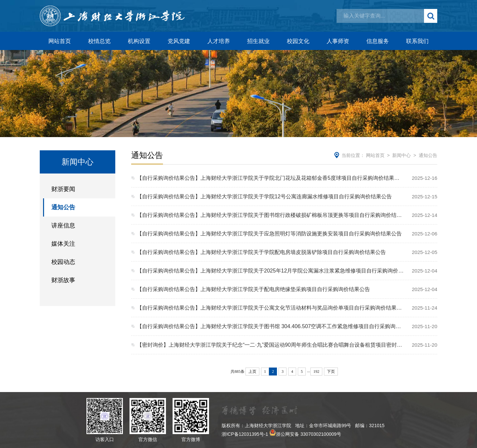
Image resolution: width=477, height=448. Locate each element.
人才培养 (219, 41)
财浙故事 (63, 280)
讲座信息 (63, 225)
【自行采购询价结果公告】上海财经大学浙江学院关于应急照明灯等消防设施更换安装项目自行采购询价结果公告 (269, 234)
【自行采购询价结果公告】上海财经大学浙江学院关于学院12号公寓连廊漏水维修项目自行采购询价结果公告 (264, 197)
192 (316, 372)
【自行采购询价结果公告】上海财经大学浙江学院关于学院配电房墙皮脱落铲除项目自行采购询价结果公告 (261, 252)
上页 (252, 372)
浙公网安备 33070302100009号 (309, 434)
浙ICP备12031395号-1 (245, 434)
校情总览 (99, 41)
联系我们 (417, 41)
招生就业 (258, 41)
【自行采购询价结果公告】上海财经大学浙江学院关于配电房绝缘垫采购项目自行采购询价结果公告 (253, 289)
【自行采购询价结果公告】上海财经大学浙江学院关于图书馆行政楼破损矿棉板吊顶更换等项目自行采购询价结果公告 (270, 215)
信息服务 (378, 41)
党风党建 (179, 41)
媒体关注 (63, 244)
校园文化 (298, 41)
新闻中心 (401, 155)
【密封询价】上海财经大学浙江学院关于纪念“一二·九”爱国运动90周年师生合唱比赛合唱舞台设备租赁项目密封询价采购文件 (270, 345)
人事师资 (338, 41)
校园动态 (63, 262)
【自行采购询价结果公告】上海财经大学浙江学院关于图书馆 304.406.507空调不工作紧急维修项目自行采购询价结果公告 (270, 326)
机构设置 (139, 41)
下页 (331, 372)
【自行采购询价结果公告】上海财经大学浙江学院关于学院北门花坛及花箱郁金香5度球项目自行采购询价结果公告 (270, 178)
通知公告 (63, 207)
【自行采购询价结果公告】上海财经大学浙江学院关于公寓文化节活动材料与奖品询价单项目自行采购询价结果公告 (270, 308)
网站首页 (60, 41)
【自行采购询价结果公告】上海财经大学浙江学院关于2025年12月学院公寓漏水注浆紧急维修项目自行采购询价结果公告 (270, 271)
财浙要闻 (63, 189)
